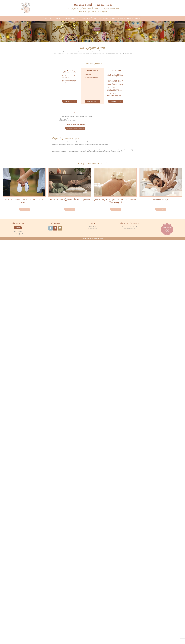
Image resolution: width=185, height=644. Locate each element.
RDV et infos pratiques (101, 18)
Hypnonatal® (88, 74)
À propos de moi (58, 18)
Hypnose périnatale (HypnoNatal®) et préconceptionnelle (70, 201)
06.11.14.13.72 (18, 234)
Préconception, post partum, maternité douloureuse (91, 78)
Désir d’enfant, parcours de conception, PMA (68, 76)
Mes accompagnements (73, 18)
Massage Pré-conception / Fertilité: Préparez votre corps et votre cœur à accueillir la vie (115, 76)
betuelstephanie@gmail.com (18, 237)
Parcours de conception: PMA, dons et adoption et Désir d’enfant (24, 201)
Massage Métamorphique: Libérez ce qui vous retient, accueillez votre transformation (115, 89)
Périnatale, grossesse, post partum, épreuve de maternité (68, 81)
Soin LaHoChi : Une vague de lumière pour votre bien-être (114, 95)
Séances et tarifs (87, 18)
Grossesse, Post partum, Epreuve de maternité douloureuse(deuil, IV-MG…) (115, 202)
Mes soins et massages (161, 199)
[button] (70, 77)
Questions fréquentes (134, 18)
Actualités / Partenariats (118, 18)
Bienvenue (48, 18)
